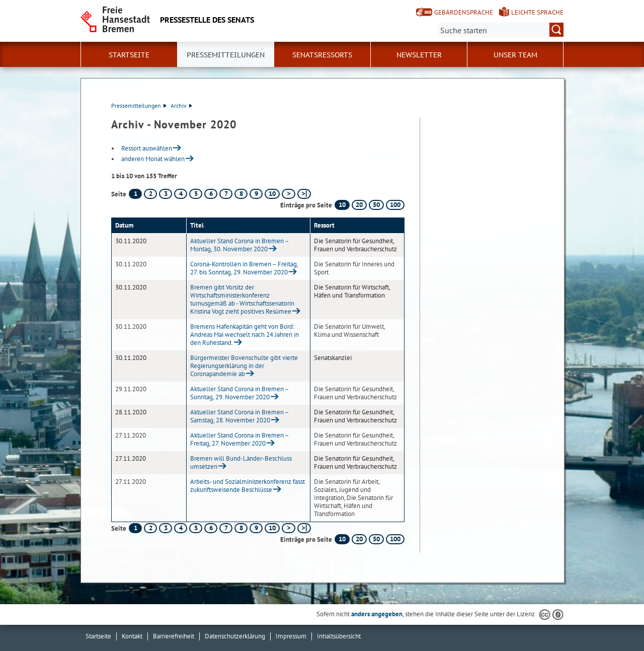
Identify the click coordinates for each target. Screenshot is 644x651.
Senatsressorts (322, 55)
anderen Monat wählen (153, 159)
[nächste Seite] (289, 194)
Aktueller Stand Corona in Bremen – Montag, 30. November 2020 (239, 245)
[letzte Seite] (304, 194)
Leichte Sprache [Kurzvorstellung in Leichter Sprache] (537, 12)
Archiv (181, 105)
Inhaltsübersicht (339, 636)
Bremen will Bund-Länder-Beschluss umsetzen (241, 462)
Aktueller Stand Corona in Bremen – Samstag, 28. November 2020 (239, 416)
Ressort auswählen (147, 148)
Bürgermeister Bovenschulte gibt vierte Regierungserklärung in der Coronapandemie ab (244, 366)
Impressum (291, 636)
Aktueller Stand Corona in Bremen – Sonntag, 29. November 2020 (239, 393)
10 (272, 194)
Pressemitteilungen (139, 105)
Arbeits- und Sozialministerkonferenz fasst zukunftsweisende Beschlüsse (248, 486)
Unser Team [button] (515, 55)
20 (359, 205)
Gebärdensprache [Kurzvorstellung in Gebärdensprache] (464, 12)
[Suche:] (501, 30)
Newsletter (419, 55)
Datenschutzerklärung (235, 636)
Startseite (129, 55)
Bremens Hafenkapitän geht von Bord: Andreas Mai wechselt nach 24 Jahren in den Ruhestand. (245, 335)
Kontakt (132, 636)
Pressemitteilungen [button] (226, 55)
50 (376, 205)
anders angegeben (377, 614)
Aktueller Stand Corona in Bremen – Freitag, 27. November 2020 (239, 439)
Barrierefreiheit (174, 636)
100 (395, 205)
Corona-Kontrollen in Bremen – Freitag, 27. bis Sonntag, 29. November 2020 (244, 268)
